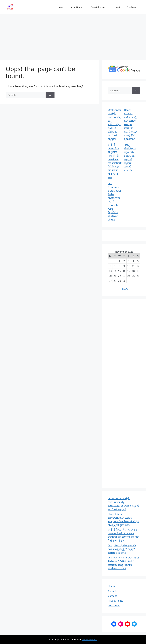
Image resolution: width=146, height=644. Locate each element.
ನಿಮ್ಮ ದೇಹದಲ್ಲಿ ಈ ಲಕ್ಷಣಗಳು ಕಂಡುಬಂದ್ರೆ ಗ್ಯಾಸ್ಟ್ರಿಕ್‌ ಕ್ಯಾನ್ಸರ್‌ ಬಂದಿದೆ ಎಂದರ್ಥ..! (122, 549)
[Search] (50, 95)
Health (118, 7)
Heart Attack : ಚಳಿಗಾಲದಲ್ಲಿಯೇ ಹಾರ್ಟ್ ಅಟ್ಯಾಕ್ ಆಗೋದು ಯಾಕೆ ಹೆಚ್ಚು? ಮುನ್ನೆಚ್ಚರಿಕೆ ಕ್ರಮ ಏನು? (130, 124)
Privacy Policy (115, 601)
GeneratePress (89, 639)
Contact (112, 596)
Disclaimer (132, 7)
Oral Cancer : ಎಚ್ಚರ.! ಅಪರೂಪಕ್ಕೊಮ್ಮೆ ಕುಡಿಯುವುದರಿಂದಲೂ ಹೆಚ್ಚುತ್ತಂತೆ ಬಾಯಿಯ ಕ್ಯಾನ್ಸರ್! (115, 124)
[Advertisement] (73, 35)
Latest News (79, 7)
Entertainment (101, 7)
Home (61, 7)
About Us (113, 591)
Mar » (125, 289)
